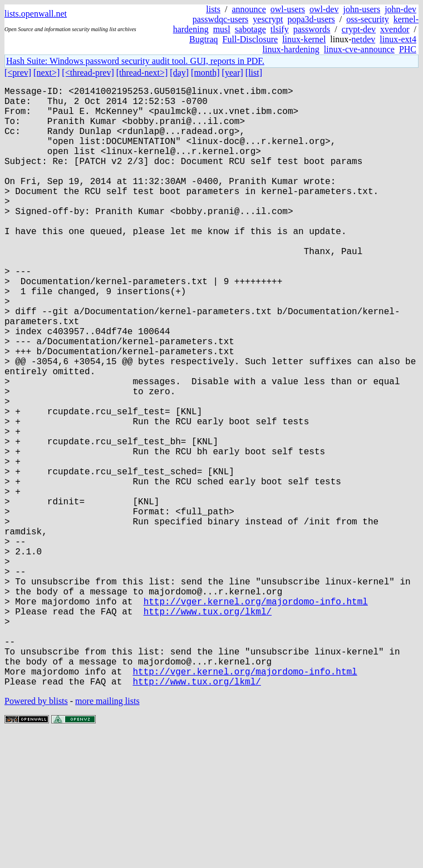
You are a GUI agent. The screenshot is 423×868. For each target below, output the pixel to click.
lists (213, 9)
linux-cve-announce (359, 49)
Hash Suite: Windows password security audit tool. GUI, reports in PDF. (135, 61)
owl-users (288, 9)
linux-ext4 (398, 39)
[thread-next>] (142, 73)
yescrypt (268, 19)
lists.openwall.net (36, 14)
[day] (179, 73)
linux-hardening (291, 49)
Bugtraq (204, 39)
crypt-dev (359, 29)
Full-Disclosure (250, 39)
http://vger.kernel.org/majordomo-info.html (256, 717)
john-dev (400, 9)
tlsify (280, 29)
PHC (408, 49)
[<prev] (18, 73)
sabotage (250, 29)
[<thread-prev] (88, 73)
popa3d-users (311, 19)
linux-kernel (304, 39)
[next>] (46, 73)
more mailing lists (107, 834)
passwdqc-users (220, 19)
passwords (312, 29)
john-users (361, 9)
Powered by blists (36, 834)
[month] (205, 73)
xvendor (395, 29)
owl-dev (324, 9)
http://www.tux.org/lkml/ (208, 729)
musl (222, 29)
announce (249, 9)
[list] (254, 73)
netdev (364, 39)
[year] (233, 73)
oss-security (367, 19)
